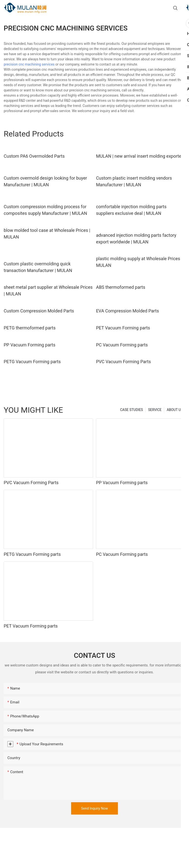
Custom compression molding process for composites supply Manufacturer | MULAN (45, 210)
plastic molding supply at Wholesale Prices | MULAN (139, 262)
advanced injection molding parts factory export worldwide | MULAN (136, 238)
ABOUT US (175, 410)
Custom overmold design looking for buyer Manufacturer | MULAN (45, 181)
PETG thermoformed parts (30, 328)
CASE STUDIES (132, 410)
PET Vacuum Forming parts (123, 328)
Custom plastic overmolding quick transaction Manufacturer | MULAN (38, 267)
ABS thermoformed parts (121, 287)
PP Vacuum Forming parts (30, 345)
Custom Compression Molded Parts (39, 311)
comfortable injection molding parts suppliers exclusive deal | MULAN (131, 210)
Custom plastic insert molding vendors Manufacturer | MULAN (134, 181)
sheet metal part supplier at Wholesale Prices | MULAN (48, 290)
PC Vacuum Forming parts (122, 345)
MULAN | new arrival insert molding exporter (139, 156)
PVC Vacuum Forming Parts (123, 362)
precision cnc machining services (29, 64)
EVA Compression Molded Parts (127, 311)
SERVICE (155, 410)
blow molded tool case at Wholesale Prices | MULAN (47, 234)
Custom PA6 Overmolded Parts (34, 156)
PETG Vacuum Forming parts (32, 362)
